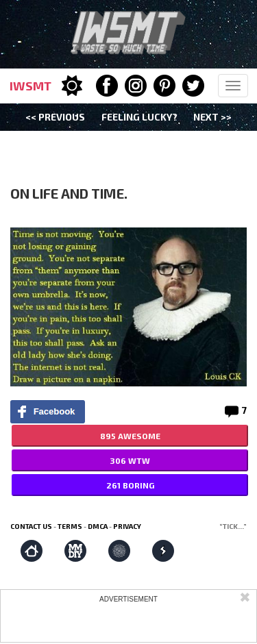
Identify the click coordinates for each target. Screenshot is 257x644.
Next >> (212, 117)
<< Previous (55, 117)
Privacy (127, 526)
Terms (70, 526)
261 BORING (130, 485)
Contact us (31, 526)
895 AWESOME (130, 436)
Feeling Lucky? (139, 117)
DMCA (98, 526)
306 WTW (130, 460)
